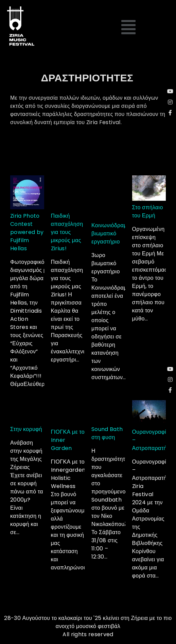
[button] (129, 27)
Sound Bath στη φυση (107, 433)
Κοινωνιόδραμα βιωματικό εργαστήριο (111, 233)
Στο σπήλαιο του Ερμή (148, 211)
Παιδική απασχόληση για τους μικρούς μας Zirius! (67, 232)
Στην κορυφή (26, 429)
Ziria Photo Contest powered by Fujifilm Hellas (27, 232)
